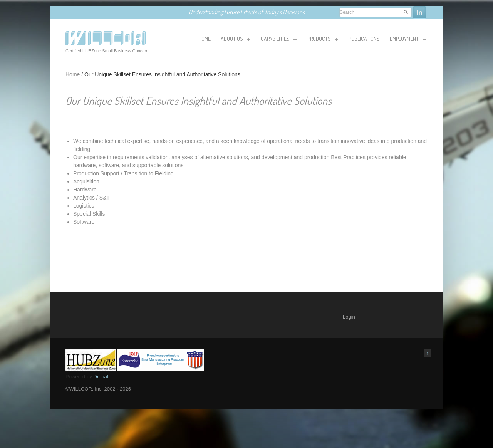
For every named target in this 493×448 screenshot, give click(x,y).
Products (322, 40)
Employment (407, 40)
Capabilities (278, 40)
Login (349, 317)
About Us (235, 40)
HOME (205, 39)
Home (73, 74)
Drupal (101, 377)
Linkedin (419, 12)
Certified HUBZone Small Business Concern (107, 51)
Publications (364, 39)
